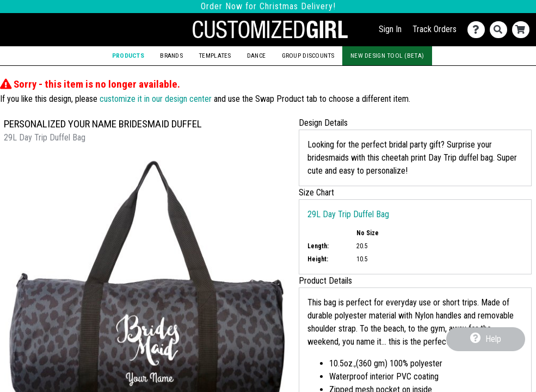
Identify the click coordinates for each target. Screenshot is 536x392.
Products (128, 56)
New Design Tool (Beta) (387, 56)
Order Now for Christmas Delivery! (268, 6)
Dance (256, 56)
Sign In (390, 29)
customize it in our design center (156, 99)
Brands (171, 56)
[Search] (501, 30)
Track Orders (435, 29)
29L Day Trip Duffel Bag (348, 214)
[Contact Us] (479, 30)
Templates (215, 56)
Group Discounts (308, 56)
